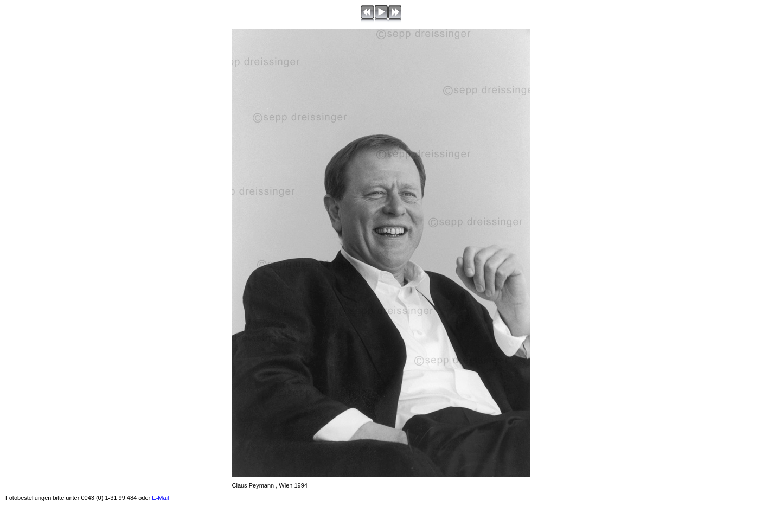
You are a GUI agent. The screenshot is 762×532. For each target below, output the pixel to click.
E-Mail (160, 498)
